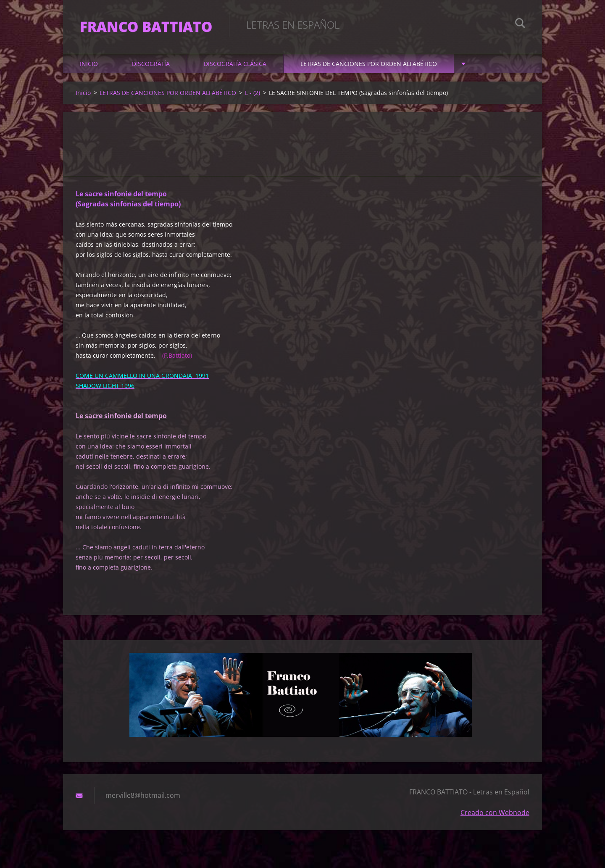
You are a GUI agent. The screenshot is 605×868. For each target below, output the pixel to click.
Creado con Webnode (495, 813)
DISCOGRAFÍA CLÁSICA (235, 64)
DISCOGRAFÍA (151, 64)
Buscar (520, 24)
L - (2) (253, 93)
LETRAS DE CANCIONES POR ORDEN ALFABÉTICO (369, 64)
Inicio (89, 64)
